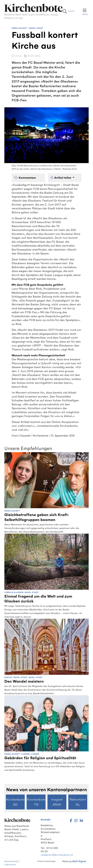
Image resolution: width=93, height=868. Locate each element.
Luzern (26, 754)
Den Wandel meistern (24, 681)
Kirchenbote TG (36, 802)
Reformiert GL (78, 802)
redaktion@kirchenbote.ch (57, 855)
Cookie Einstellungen (46, 861)
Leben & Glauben (14, 592)
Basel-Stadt (36, 28)
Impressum (10, 864)
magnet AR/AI (57, 802)
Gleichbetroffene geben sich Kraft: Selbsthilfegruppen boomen (37, 517)
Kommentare (25, 178)
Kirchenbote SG (15, 802)
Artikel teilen (61, 178)
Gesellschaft (20, 28)
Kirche (8, 678)
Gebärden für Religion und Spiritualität (40, 758)
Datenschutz (11, 861)
